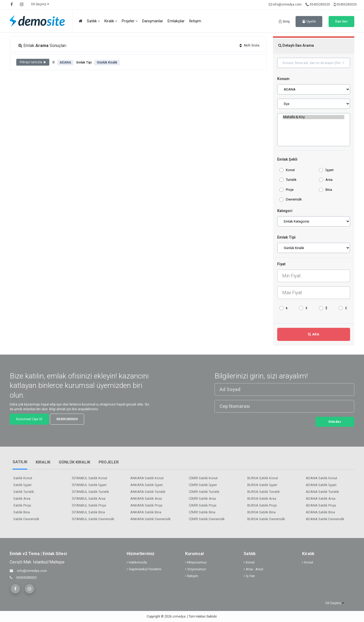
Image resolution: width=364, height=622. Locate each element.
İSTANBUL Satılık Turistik (90, 492)
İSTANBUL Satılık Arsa (89, 499)
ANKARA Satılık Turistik (148, 492)
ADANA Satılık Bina (320, 512)
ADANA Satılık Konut (322, 478)
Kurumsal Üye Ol (29, 419)
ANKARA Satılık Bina (146, 512)
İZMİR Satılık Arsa (202, 499)
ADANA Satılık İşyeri (321, 485)
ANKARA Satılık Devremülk (151, 519)
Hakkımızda (137, 562)
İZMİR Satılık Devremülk (207, 519)
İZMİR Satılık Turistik (204, 492)
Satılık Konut (23, 478)
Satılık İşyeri (22, 485)
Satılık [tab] (20, 462)
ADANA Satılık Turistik (322, 492)
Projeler (130, 21)
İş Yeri (249, 576)
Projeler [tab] (109, 462)
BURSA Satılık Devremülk (266, 519)
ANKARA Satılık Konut (147, 478)
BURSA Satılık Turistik (264, 492)
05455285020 (318, 4)
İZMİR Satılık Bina (202, 512)
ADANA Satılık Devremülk (325, 519)
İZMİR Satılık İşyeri (203, 485)
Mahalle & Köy (314, 117)
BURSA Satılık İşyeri (262, 485)
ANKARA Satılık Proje (146, 505)
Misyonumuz (196, 562)
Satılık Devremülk (26, 519)
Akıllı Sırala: (250, 45)
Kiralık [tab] (43, 462)
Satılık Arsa (22, 499)
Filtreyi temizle (33, 62)
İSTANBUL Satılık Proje (89, 505)
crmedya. (179, 616)
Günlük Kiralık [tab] (74, 462)
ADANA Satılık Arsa (321, 499)
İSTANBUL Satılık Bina (88, 512)
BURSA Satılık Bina (261, 512)
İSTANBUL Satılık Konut (90, 478)
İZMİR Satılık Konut (203, 478)
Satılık (93, 21)
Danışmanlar (153, 21)
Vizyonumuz (196, 569)
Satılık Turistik (24, 492)
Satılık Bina (22, 512)
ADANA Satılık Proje (321, 505)
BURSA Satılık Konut (263, 478)
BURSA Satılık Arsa (262, 499)
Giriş (284, 21)
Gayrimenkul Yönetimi (144, 569)
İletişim (195, 21)
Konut (249, 562)
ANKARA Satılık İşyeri (147, 485)
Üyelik (309, 21)
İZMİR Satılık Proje (203, 505)
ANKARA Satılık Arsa (146, 499)
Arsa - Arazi (253, 569)
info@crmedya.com (285, 4)
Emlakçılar (176, 21)
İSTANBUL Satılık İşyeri (89, 485)
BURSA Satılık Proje (262, 505)
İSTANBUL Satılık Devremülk (93, 519)
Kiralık (111, 21)
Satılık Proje (22, 505)
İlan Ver (341, 21)
